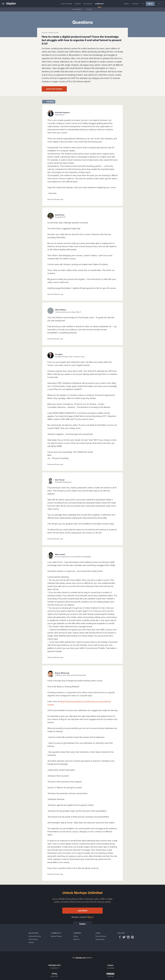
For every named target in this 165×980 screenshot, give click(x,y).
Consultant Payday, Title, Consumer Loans (70, 357)
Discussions (77, 9)
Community (99, 4)
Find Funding (33, 940)
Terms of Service (101, 936)
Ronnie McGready (62, 673)
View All (31, 943)
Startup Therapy (57, 936)
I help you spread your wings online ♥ (68, 312)
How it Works (67, 4)
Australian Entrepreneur (63, 482)
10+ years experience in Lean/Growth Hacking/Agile (73, 557)
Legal (98, 933)
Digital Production (50, 33)
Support (135, 4)
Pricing (78, 4)
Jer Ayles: (59, 354)
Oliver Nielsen (61, 310)
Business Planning (35, 936)
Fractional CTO (60, 217)
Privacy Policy (100, 940)
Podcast (89, 9)
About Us (76, 940)
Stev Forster (60, 480)
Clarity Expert (60, 115)
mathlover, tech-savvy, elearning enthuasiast (70, 675)
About (127, 4)
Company (77, 933)
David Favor (60, 215)
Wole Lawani (60, 554)
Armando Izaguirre (62, 112)
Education (88, 4)
